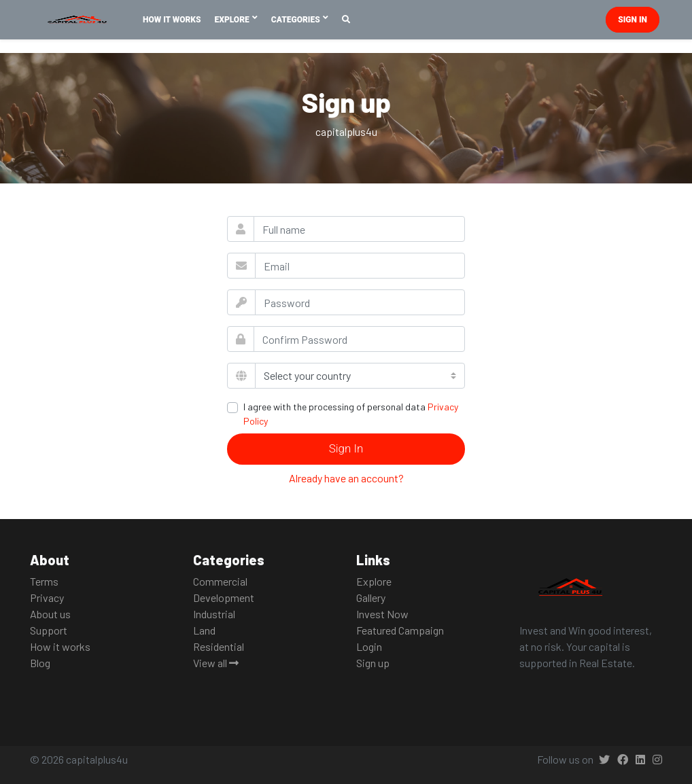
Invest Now (382, 614)
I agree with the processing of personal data (351, 414)
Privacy (47, 598)
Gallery (371, 598)
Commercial (220, 581)
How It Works (172, 20)
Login (369, 646)
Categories (297, 20)
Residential (219, 646)
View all (216, 663)
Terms (44, 581)
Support (49, 630)
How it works (60, 646)
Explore (233, 20)
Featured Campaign (400, 630)
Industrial (214, 614)
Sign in (633, 20)
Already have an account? (346, 478)
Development (224, 598)
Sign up (373, 663)
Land (204, 630)
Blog (40, 663)
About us (50, 614)
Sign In (346, 448)
